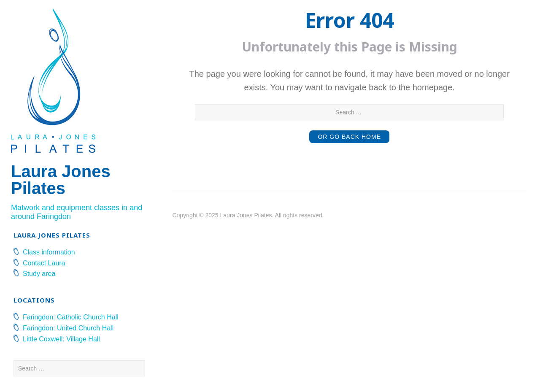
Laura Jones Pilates (61, 180)
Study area (39, 274)
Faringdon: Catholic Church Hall (71, 317)
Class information (49, 252)
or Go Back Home (349, 137)
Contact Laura (44, 263)
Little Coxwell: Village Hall (61, 339)
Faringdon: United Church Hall (68, 328)
